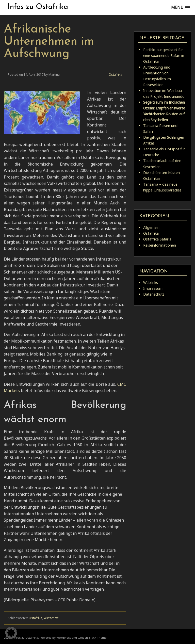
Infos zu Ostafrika (38, 7)
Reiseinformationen (160, 245)
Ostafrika (115, 75)
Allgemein (151, 227)
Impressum (153, 288)
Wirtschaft (51, 618)
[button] (11, 633)
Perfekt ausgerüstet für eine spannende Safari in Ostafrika (164, 55)
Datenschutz (154, 294)
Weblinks (151, 283)
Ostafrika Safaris (157, 239)
